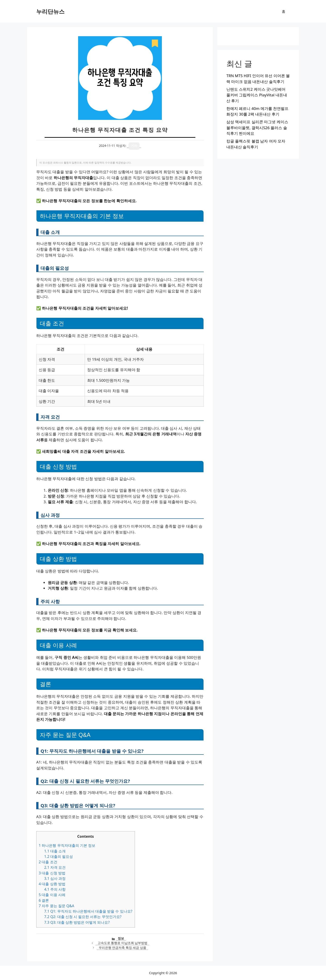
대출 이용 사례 (52, 895)
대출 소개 (55, 851)
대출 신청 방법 (52, 873)
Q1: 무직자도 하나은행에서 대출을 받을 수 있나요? (88, 911)
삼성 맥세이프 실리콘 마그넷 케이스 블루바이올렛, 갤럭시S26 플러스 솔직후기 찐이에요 (257, 128)
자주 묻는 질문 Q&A (56, 906)
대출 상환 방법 (52, 884)
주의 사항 (55, 889)
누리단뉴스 (50, 11)
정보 (121, 938)
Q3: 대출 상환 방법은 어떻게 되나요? (77, 922)
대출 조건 (48, 862)
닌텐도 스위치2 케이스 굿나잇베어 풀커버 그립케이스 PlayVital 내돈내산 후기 (257, 95)
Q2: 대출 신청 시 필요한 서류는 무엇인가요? (83, 917)
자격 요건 (55, 867)
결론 (44, 900)
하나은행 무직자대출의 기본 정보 (67, 845)
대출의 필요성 (59, 857)
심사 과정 (55, 878)
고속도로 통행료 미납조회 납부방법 (123, 943)
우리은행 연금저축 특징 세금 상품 (122, 948)
